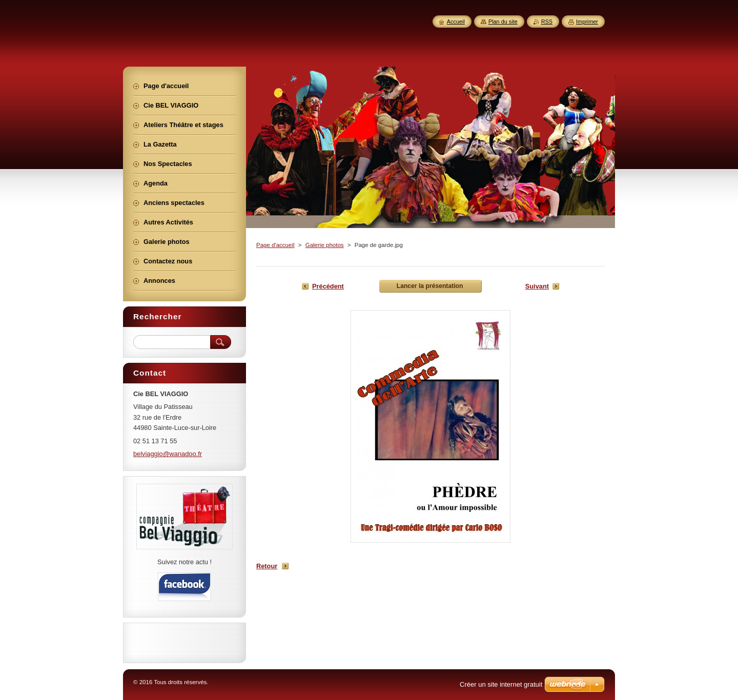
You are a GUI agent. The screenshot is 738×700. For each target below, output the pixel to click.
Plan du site (503, 22)
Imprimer (587, 22)
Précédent (328, 286)
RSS (547, 22)
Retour (267, 566)
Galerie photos (325, 245)
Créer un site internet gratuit (501, 684)
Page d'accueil (275, 245)
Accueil (456, 22)
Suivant (537, 286)
